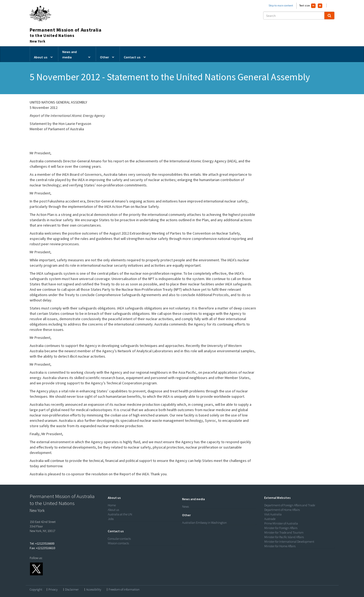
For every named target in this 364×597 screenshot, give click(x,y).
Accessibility (94, 590)
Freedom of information (124, 590)
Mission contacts (118, 543)
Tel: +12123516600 (42, 543)
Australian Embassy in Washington (204, 523)
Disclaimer (72, 590)
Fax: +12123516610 (42, 548)
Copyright (36, 590)
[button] (113, 498)
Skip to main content (281, 5)
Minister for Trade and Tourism (284, 532)
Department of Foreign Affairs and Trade (290, 505)
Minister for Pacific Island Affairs (284, 537)
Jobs (111, 519)
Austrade (270, 519)
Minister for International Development (289, 541)
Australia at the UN (120, 514)
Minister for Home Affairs (280, 546)
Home (112, 505)
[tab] (144, 498)
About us (113, 510)
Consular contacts (119, 539)
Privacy (53, 590)
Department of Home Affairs (282, 510)
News (185, 506)
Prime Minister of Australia (281, 523)
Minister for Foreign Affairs (281, 528)
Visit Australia (273, 514)
